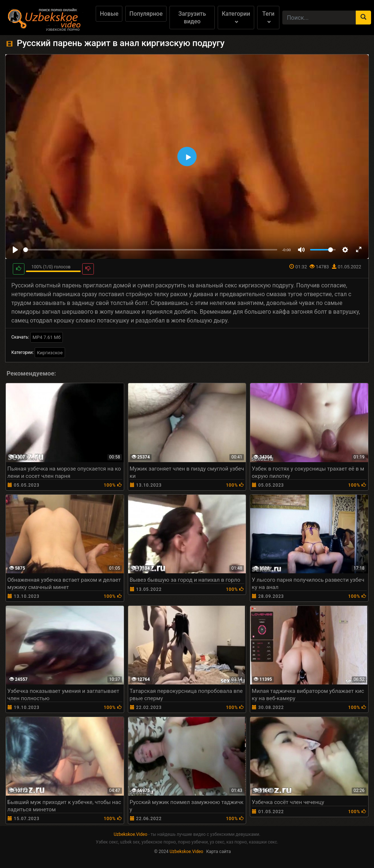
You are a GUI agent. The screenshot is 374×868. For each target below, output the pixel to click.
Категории (236, 17)
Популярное (146, 14)
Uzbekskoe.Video (130, 834)
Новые (109, 14)
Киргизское (50, 353)
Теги (268, 17)
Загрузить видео (192, 18)
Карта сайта (218, 852)
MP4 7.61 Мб (47, 337)
